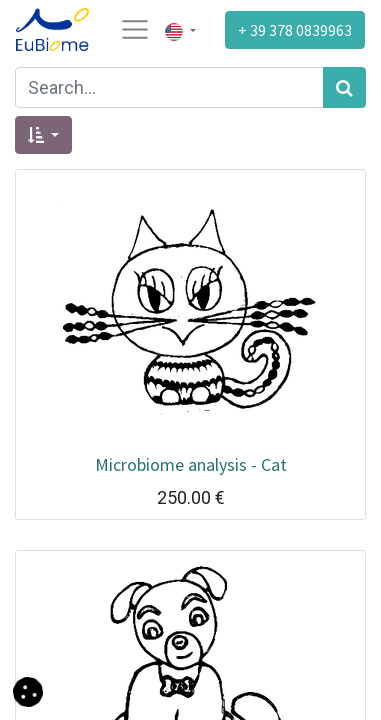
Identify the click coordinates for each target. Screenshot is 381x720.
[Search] (344, 87)
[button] (43, 135)
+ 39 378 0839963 (295, 30)
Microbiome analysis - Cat (191, 464)
